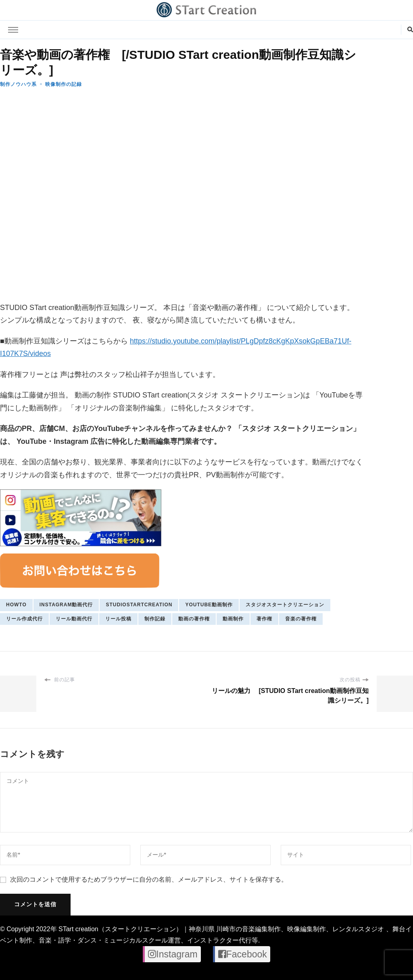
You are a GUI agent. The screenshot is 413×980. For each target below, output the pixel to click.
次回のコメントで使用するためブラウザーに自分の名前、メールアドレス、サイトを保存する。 (149, 879)
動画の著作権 (194, 619)
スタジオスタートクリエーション (285, 605)
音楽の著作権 (301, 619)
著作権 (264, 619)
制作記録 (155, 619)
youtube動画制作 (209, 605)
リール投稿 (118, 619)
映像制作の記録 (64, 84)
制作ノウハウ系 (18, 84)
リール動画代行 (74, 619)
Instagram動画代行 (66, 605)
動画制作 (233, 619)
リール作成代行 (24, 619)
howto (16, 605)
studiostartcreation (139, 605)
